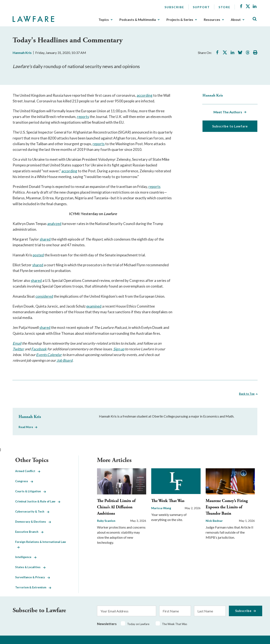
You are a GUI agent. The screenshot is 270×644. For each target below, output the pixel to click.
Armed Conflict (28, 471)
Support (201, 7)
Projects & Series (180, 20)
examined (94, 306)
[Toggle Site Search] (255, 19)
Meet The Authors (228, 112)
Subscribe (174, 7)
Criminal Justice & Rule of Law (38, 501)
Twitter (18, 349)
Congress (24, 481)
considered (44, 296)
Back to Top (247, 394)
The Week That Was (168, 501)
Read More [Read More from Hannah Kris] (26, 427)
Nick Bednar (214, 521)
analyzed (54, 224)
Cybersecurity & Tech (32, 511)
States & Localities (30, 567)
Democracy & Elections (33, 522)
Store (224, 7)
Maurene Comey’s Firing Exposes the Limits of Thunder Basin (227, 507)
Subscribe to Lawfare (230, 126)
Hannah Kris (22, 53)
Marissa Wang (161, 508)
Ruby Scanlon (106, 521)
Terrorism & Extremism (33, 587)
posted (38, 255)
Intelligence (26, 557)
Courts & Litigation (31, 491)
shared (45, 239)
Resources (212, 20)
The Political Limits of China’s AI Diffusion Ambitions (116, 507)
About (236, 20)
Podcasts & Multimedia (138, 20)
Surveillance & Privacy (33, 577)
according (145, 95)
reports (83, 117)
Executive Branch (29, 532)
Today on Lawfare (138, 624)
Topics (104, 20)
